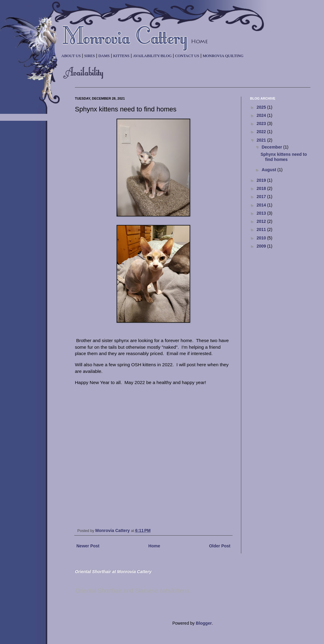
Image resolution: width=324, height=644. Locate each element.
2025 (262, 107)
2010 (262, 238)
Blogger (204, 623)
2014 (262, 205)
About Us (71, 56)
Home (154, 546)
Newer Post (88, 546)
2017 (262, 197)
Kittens (121, 56)
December (272, 147)
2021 (262, 140)
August (269, 170)
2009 (262, 246)
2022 (262, 132)
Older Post (220, 546)
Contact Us (187, 56)
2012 (262, 221)
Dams (104, 56)
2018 (262, 188)
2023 (262, 123)
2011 (262, 229)
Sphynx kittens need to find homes (284, 157)
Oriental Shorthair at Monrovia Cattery (113, 572)
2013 (262, 213)
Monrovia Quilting (223, 56)
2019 (262, 180)
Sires (90, 56)
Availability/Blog (152, 56)
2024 (262, 115)
